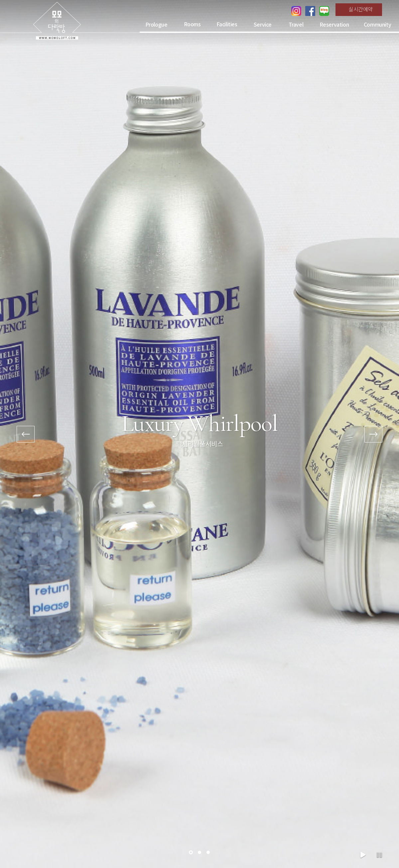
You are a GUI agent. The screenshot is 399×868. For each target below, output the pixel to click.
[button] (191, 852)
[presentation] (26, 434)
